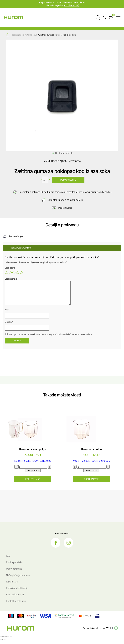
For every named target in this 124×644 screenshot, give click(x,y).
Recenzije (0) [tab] (16, 236)
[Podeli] (8, 640)
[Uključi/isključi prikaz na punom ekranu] (5, 640)
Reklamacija (12, 585)
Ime (7, 314)
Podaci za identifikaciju (17, 592)
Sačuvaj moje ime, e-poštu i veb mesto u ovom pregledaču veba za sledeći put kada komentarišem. (50, 338)
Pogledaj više (33, 483)
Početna (14, 35)
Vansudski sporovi (15, 598)
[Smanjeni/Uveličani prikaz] (1, 640)
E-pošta (9, 326)
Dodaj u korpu (68, 180)
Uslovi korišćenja (14, 573)
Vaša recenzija (12, 279)
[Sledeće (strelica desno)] (5, 643)
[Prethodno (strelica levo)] (1, 643)
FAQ (8, 560)
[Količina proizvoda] (33, 471)
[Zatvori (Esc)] (11, 640)
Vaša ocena (10, 268)
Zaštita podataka (14, 566)
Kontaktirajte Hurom (16, 605)
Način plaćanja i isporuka (18, 579)
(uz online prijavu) (71, 5)
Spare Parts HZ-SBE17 (28, 35)
